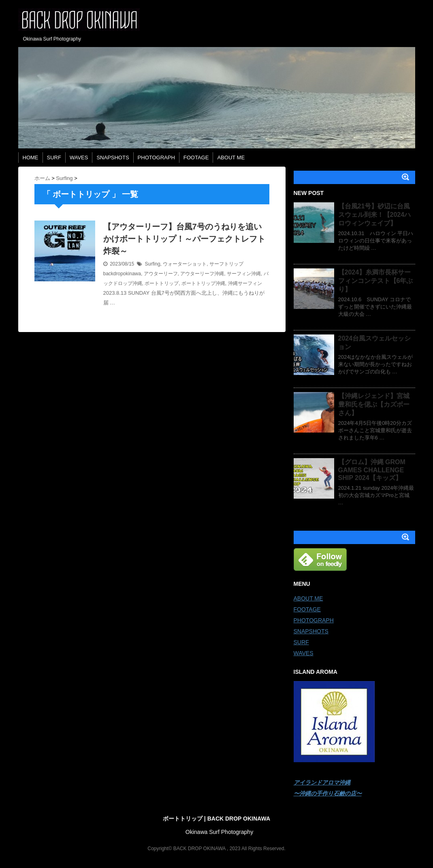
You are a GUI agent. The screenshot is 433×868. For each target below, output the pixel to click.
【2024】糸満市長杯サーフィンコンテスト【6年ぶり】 (376, 281)
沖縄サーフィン (245, 283)
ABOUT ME (231, 158)
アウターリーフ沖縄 (202, 274)
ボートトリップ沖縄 (203, 283)
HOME (31, 158)
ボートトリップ (162, 283)
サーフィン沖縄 (244, 274)
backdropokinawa (122, 274)
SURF (54, 158)
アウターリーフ (161, 274)
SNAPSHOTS (113, 158)
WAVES (79, 158)
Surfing (153, 264)
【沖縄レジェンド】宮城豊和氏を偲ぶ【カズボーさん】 (374, 404)
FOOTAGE (196, 158)
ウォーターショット (185, 264)
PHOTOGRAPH (156, 158)
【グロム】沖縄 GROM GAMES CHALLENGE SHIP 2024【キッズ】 (372, 470)
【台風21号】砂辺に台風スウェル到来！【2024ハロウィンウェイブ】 (375, 215)
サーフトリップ (226, 264)
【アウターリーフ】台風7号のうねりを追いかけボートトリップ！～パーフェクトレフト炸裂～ (184, 239)
